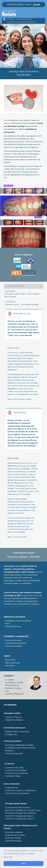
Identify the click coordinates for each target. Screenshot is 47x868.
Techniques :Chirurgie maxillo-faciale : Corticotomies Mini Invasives (22, 294)
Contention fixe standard (16, 770)
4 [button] (27, 246)
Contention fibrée (13, 776)
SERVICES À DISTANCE (14, 617)
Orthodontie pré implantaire (17, 793)
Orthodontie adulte (13, 646)
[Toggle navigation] (43, 14)
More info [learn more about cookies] (8, 857)
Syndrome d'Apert (13, 838)
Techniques (11, 19)
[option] (23, 216)
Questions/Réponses (14, 694)
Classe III (18, 717)
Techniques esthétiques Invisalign (19, 745)
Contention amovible (14, 768)
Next (43, 216)
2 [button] (20, 246)
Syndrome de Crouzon (15, 835)
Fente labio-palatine (14, 832)
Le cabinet (10, 680)
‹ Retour (3, 66)
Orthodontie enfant (13, 640)
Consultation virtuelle (14, 682)
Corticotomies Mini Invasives (17, 807)
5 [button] (31, 246)
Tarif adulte (10, 666)
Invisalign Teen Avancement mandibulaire (21, 22)
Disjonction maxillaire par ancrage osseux (23, 810)
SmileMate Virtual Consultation (18, 621)
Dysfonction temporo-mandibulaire (20, 790)
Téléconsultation (12, 685)
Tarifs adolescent (12, 663)
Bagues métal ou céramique (17, 731)
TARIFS (7, 656)
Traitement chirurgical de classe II (19, 816)
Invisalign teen (11, 734)
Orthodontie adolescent (16, 643)
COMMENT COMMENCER (16, 636)
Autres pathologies (13, 841)
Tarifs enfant (10, 660)
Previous (4, 216)
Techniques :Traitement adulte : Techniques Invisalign (22, 303)
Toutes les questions (14, 286)
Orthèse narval (11, 788)
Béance (20, 720)
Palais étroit (10, 720)
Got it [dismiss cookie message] (24, 863)
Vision (8, 624)
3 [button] (24, 246)
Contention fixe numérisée (16, 773)
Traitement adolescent (24, 19)
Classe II (9, 717)
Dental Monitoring (13, 626)
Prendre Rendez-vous (23, 5)
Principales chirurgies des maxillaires (20, 813)
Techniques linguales (14, 753)
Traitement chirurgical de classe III (20, 819)
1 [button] (16, 246)
